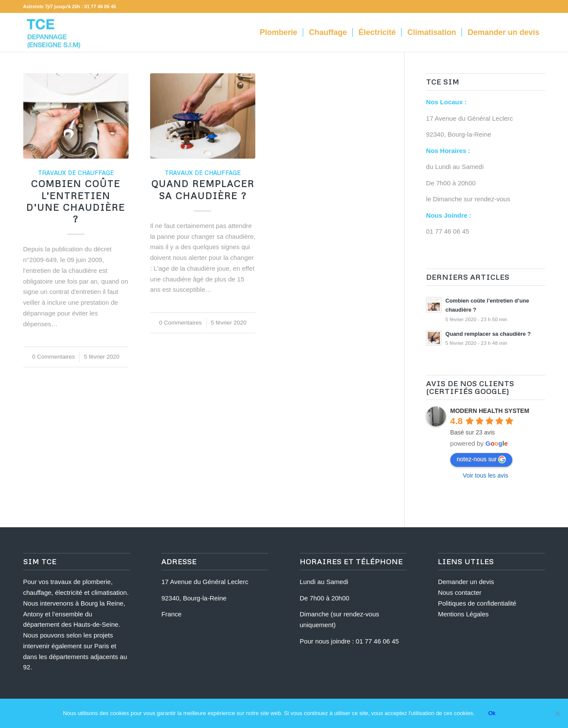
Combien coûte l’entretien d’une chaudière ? (76, 201)
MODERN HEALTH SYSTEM (490, 411)
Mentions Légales (463, 614)
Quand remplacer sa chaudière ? (203, 189)
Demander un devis (466, 582)
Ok (492, 713)
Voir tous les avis (485, 475)
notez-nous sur (482, 459)
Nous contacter (460, 592)
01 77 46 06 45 (100, 6)
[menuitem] (278, 32)
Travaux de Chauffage (76, 173)
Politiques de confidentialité (477, 603)
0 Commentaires (53, 357)
